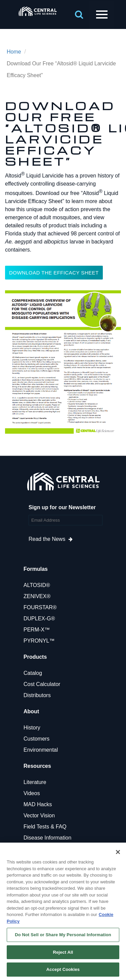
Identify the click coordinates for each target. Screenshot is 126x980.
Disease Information (47, 838)
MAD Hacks (38, 804)
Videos (32, 793)
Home (14, 52)
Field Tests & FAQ (45, 827)
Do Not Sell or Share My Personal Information (63, 935)
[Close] (118, 852)
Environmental (41, 750)
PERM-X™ (37, 630)
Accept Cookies (63, 969)
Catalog (33, 673)
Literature (35, 782)
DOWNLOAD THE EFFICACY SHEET (54, 273)
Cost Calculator (42, 684)
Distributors (37, 695)
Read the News (47, 539)
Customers (36, 739)
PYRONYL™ (39, 641)
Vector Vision (39, 815)
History (32, 728)
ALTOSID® (37, 585)
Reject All (63, 952)
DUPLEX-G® (39, 618)
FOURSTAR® (40, 607)
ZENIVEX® (37, 596)
